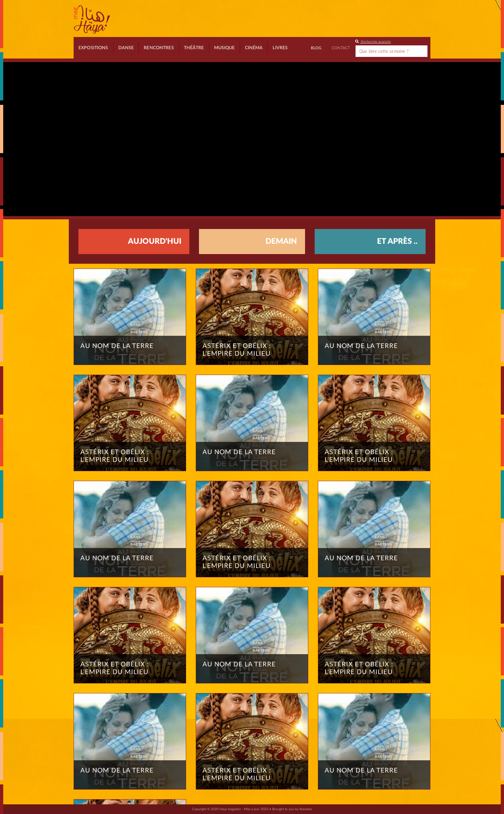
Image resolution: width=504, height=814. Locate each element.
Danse (126, 48)
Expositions (93, 48)
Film (83, 278)
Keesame (306, 809)
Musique (225, 48)
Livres (280, 48)
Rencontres (159, 48)
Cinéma (254, 48)
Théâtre (194, 48)
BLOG (316, 48)
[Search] (392, 51)
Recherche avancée (373, 42)
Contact (341, 48)
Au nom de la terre (117, 346)
